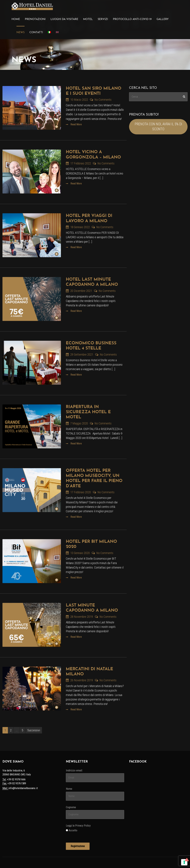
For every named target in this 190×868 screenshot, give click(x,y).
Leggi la (78, 826)
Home (16, 19)
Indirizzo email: (74, 770)
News (20, 33)
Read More (76, 124)
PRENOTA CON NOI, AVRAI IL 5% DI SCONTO (158, 127)
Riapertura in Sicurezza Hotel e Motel (88, 412)
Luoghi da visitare (64, 19)
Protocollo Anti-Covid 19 (132, 19)
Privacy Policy (83, 826)
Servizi (103, 19)
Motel (88, 19)
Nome (69, 789)
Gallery (163, 19)
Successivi (34, 730)
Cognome (71, 807)
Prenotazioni (35, 19)
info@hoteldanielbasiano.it (23, 788)
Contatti (36, 33)
